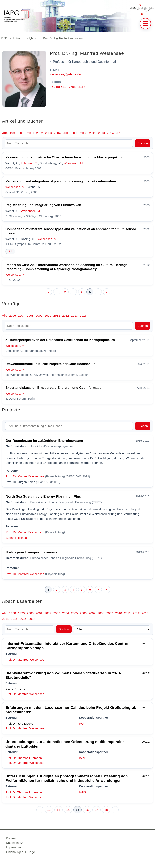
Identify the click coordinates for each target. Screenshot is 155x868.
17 (96, 810)
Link (10, 251)
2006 (75, 133)
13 (58, 810)
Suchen (143, 143)
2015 (119, 133)
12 (49, 810)
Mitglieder (32, 38)
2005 (66, 133)
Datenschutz (14, 843)
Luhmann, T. (29, 163)
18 (106, 810)
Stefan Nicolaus (16, 538)
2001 (31, 133)
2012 (66, 315)
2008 (84, 133)
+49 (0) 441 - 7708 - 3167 (68, 87)
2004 (57, 133)
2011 (93, 133)
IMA (82, 723)
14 (68, 810)
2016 (83, 315)
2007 (21, 315)
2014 (110, 133)
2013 (101, 133)
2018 (32, 619)
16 (87, 810)
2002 (40, 133)
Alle (5, 133)
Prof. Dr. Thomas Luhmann (24, 758)
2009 (39, 315)
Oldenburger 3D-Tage (20, 852)
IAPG (4, 38)
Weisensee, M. (74, 163)
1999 (13, 133)
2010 (48, 315)
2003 (48, 133)
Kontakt (11, 838)
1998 (13, 613)
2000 (22, 133)
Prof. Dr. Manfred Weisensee (25, 476)
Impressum (13, 847)
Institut (17, 38)
